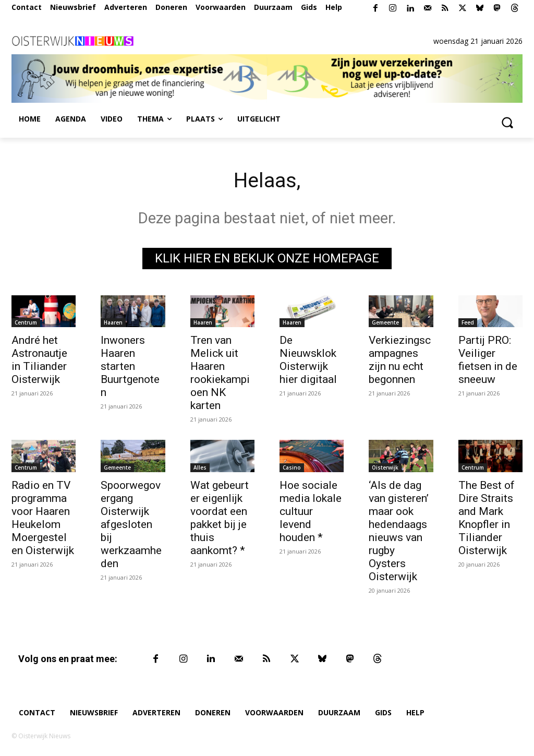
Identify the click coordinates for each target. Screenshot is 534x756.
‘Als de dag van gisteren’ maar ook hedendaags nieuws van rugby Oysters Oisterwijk (399, 531)
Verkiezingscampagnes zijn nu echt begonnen (400, 361)
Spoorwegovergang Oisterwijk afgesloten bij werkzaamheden (131, 525)
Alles (200, 468)
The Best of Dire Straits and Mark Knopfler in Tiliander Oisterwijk (487, 518)
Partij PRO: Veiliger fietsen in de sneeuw (488, 361)
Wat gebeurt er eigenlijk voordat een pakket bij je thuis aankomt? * (220, 518)
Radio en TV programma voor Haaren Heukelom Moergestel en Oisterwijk (43, 518)
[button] (507, 122)
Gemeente (385, 323)
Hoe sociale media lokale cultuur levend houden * (311, 512)
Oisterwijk (385, 468)
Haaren (113, 323)
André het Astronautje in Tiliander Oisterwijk (39, 361)
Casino (292, 468)
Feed (468, 323)
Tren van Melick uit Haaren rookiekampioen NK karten (220, 374)
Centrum (26, 323)
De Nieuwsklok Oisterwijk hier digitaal (308, 361)
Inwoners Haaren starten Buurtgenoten (130, 367)
